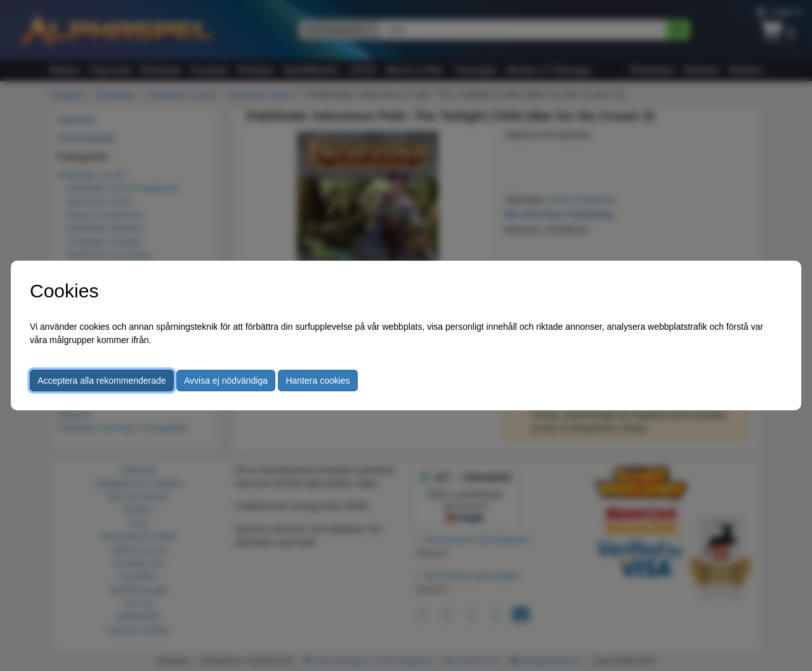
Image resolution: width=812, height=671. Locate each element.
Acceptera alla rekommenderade (101, 381)
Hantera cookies (318, 381)
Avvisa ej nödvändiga (226, 381)
